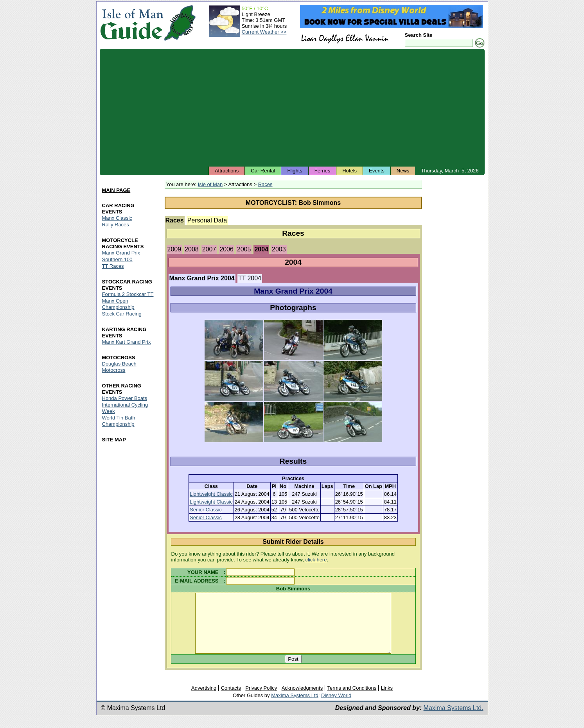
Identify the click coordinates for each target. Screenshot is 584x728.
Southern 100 (117, 259)
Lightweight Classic (211, 494)
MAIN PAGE (116, 190)
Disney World (336, 707)
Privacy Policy (261, 700)
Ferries (322, 171)
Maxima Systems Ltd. (454, 720)
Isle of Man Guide (132, 23)
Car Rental (263, 171)
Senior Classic (206, 510)
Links (387, 700)
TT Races (113, 266)
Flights (295, 171)
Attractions (227, 171)
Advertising (204, 700)
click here (316, 560)
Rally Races (116, 225)
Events (377, 171)
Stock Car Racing (122, 314)
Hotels (350, 171)
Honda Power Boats (125, 398)
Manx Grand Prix (121, 253)
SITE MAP (114, 440)
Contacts (231, 700)
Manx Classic (117, 218)
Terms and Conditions (352, 700)
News (403, 171)
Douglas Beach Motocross (119, 367)
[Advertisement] (292, 108)
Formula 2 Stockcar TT (128, 294)
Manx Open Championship (118, 304)
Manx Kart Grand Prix (127, 342)
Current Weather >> (264, 32)
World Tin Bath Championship (119, 421)
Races (265, 184)
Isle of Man (210, 184)
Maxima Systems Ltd (295, 707)
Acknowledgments (302, 700)
